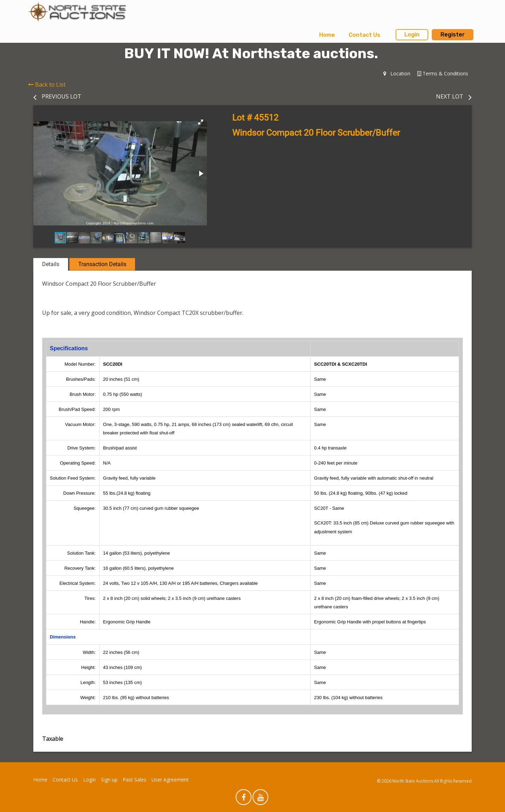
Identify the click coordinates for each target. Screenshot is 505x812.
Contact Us (364, 35)
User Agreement (170, 780)
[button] (201, 122)
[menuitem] (327, 35)
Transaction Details (102, 264)
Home (327, 35)
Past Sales (134, 780)
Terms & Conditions (443, 73)
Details (51, 264)
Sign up (109, 780)
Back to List (47, 84)
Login (412, 35)
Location (397, 73)
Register (453, 35)
